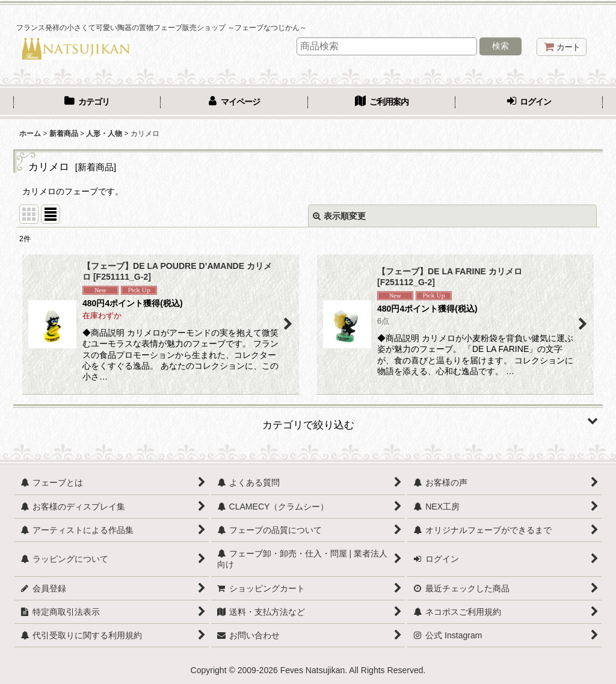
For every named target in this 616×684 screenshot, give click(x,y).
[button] (308, 421)
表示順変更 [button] (339, 216)
